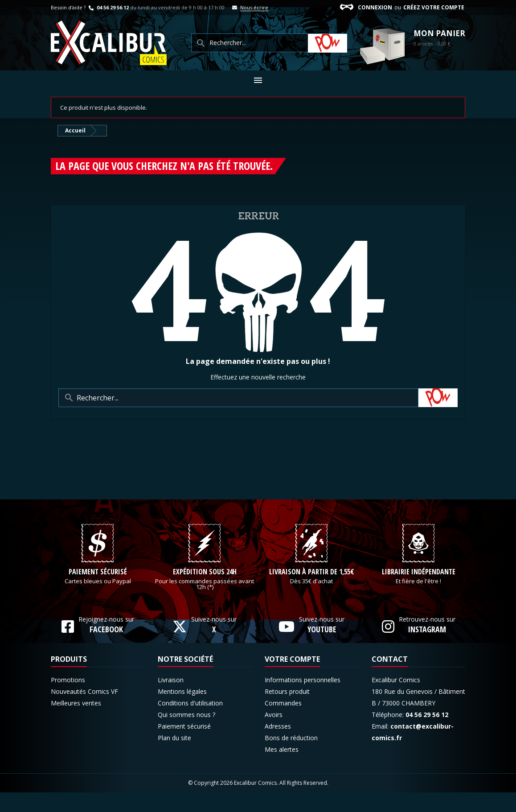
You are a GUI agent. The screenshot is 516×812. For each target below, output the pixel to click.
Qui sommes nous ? (186, 734)
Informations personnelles (303, 699)
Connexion (375, 7)
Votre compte (292, 679)
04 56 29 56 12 (108, 7)
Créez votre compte (434, 7)
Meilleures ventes (76, 723)
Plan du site (174, 757)
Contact (390, 679)
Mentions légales (182, 711)
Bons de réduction (291, 757)
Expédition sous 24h (205, 592)
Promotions (68, 699)
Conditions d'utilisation (190, 723)
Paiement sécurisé (98, 592)
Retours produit (287, 711)
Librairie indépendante (419, 592)
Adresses (278, 746)
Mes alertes (282, 769)
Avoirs (274, 734)
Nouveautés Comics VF (84, 711)
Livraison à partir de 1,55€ (312, 592)
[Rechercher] (238, 398)
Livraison (171, 699)
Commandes (283, 723)
